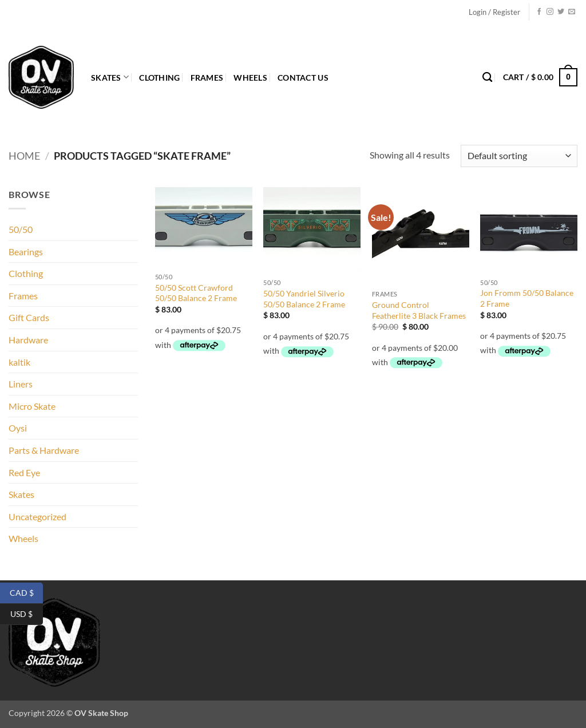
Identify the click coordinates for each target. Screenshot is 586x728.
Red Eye (24, 472)
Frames (207, 78)
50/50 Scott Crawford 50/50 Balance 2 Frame (196, 293)
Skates (110, 77)
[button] (494, 12)
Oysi (18, 428)
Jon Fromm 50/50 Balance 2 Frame (527, 298)
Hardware (28, 340)
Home (24, 156)
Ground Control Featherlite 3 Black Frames (419, 310)
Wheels (250, 78)
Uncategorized (37, 517)
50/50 (21, 229)
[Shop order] (519, 156)
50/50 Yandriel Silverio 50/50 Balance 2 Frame (304, 299)
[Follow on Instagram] (550, 12)
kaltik (19, 362)
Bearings (26, 252)
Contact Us (303, 78)
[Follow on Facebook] (539, 12)
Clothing (159, 78)
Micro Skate (32, 406)
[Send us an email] (572, 12)
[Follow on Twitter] (561, 12)
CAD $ (27, 593)
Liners (21, 384)
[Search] (487, 78)
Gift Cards (29, 317)
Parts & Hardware (44, 450)
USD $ (27, 614)
